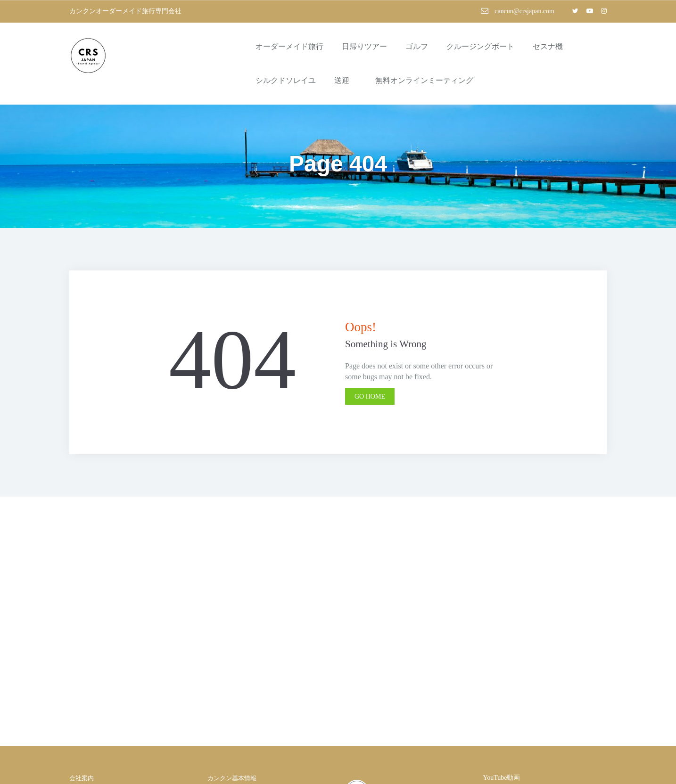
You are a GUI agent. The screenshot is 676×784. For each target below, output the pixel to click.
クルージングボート (480, 46)
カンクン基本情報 (232, 778)
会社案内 (82, 778)
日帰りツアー (364, 46)
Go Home (370, 396)
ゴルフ (417, 46)
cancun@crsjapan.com (518, 11)
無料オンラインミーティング (424, 80)
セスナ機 (548, 46)
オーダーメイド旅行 (289, 46)
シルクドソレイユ (286, 80)
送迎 (346, 80)
